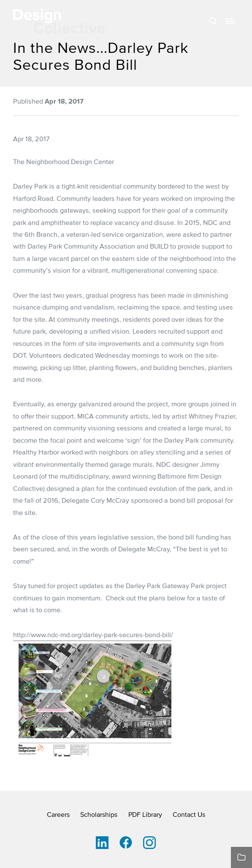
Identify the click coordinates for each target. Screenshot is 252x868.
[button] (230, 21)
